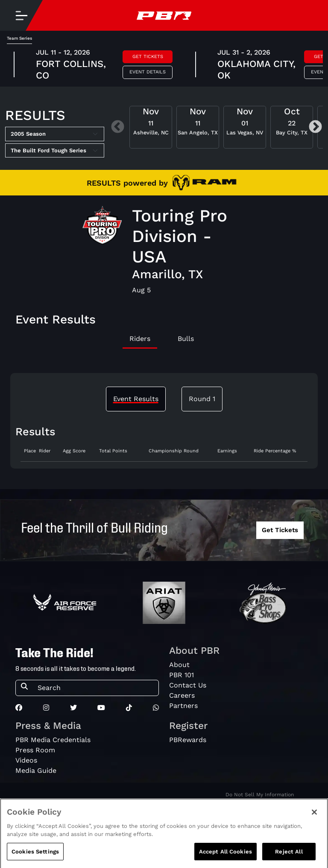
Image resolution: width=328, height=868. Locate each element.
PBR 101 (182, 675)
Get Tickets (148, 57)
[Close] (314, 818)
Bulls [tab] (186, 339)
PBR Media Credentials (53, 740)
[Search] (95, 688)
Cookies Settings (35, 858)
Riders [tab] (140, 339)
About (179, 665)
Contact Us (188, 685)
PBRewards (188, 740)
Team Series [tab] (19, 38)
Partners (183, 706)
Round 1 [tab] (202, 399)
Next (315, 127)
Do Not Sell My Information (260, 795)
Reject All (289, 858)
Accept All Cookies (225, 858)
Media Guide (36, 770)
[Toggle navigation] (21, 15)
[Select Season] (55, 134)
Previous (118, 127)
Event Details (148, 72)
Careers (182, 695)
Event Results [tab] (136, 399)
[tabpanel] (164, 455)
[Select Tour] (55, 151)
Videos (26, 760)
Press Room (35, 750)
